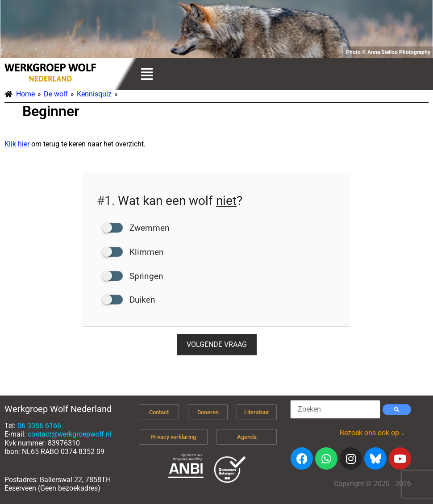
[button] (147, 74)
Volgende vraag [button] (217, 344)
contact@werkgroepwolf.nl (70, 434)
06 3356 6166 (39, 426)
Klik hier (17, 144)
